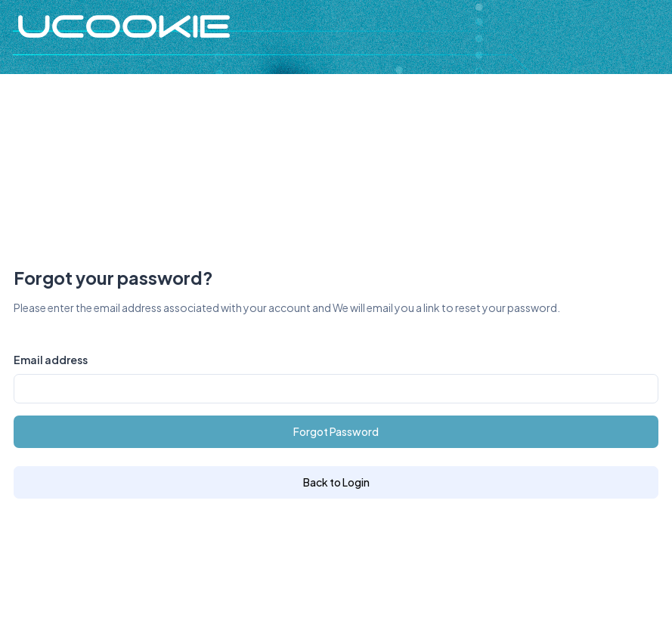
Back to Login (336, 482)
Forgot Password (336, 431)
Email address (51, 360)
